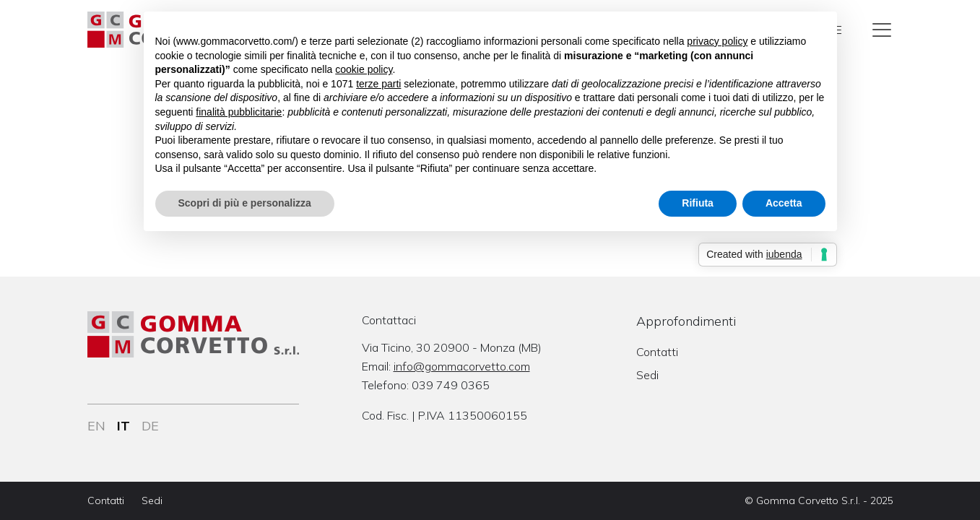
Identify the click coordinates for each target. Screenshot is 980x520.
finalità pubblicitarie (239, 112)
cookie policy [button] (364, 69)
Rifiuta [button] (698, 203)
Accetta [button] (784, 203)
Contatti (657, 352)
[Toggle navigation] (882, 30)
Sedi (647, 375)
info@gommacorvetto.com (462, 366)
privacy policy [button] (717, 41)
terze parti (378, 84)
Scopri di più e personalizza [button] (245, 203)
